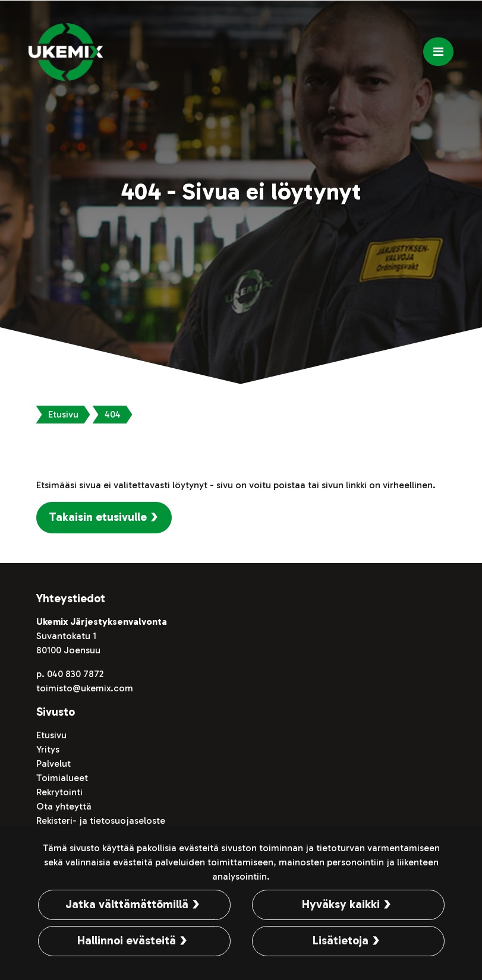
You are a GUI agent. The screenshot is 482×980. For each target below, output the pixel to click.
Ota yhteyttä (64, 806)
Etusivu (63, 414)
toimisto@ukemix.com (85, 688)
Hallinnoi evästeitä (127, 941)
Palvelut (53, 764)
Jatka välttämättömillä (127, 904)
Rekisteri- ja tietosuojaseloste (101, 821)
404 (113, 414)
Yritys (48, 749)
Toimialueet (62, 778)
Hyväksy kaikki (341, 904)
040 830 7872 (75, 674)
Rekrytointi (59, 792)
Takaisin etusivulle (98, 517)
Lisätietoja (341, 941)
